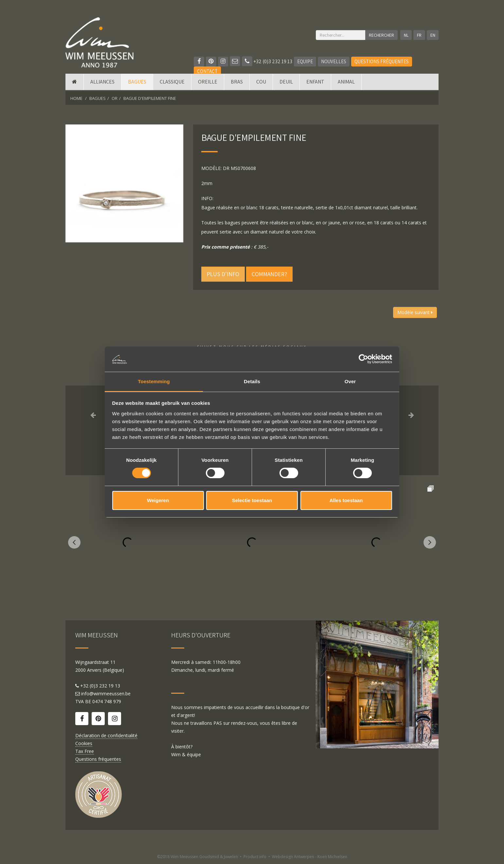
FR (419, 35)
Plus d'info (223, 274)
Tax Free (85, 751)
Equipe (305, 61)
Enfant (315, 83)
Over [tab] (350, 381)
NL (406, 35)
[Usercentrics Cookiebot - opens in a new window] (363, 359)
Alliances (102, 83)
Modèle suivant (415, 312)
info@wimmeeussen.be (106, 694)
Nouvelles (334, 61)
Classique (172, 83)
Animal (346, 83)
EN (433, 35)
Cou (261, 83)
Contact (207, 71)
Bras (237, 83)
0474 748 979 (107, 701)
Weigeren (158, 500)
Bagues (137, 83)
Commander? (269, 274)
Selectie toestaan (252, 500)
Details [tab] (252, 381)
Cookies (84, 743)
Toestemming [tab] (154, 381)
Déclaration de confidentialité (106, 735)
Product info (255, 857)
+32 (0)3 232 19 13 (267, 61)
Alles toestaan (346, 500)
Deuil (286, 83)
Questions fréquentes (382, 61)
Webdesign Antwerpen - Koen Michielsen (310, 857)
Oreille (208, 83)
